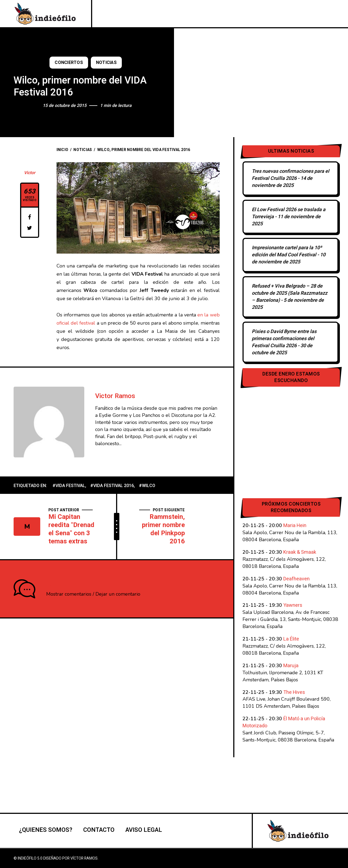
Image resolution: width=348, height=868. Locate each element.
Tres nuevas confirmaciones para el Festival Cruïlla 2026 (290, 175)
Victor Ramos (115, 396)
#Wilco (147, 486)
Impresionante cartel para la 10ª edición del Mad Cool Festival (287, 251)
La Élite (291, 639)
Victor (30, 173)
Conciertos (69, 63)
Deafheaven (296, 579)
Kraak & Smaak (300, 552)
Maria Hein (295, 526)
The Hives (294, 692)
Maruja (291, 666)
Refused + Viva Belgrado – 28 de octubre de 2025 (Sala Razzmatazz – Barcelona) (290, 293)
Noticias (106, 63)
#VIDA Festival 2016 (112, 486)
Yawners (293, 605)
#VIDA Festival (69, 486)
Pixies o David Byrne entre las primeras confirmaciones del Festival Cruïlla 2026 (284, 339)
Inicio (63, 150)
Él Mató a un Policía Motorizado (284, 722)
